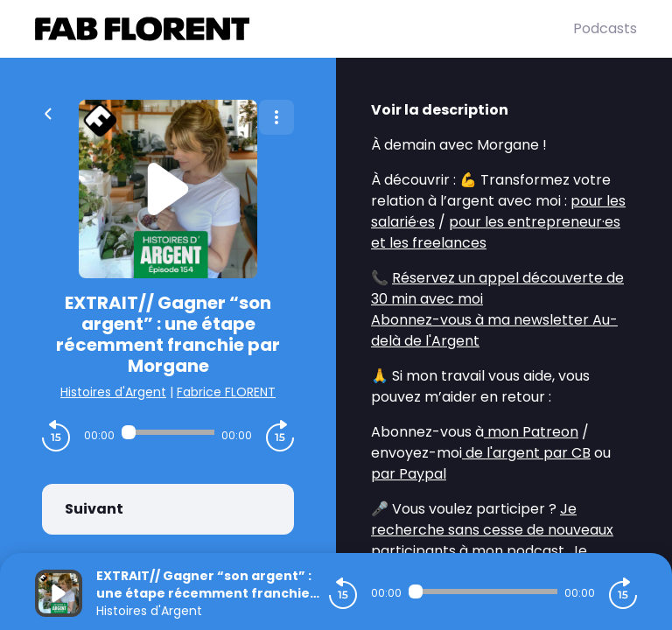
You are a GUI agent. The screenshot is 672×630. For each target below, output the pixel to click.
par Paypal (409, 474)
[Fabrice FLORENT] (304, 29)
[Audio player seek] (168, 432)
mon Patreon (531, 432)
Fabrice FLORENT (226, 392)
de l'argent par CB (526, 453)
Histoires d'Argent (113, 392)
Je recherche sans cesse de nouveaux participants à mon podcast (492, 530)
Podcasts (605, 28)
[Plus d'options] (276, 117)
